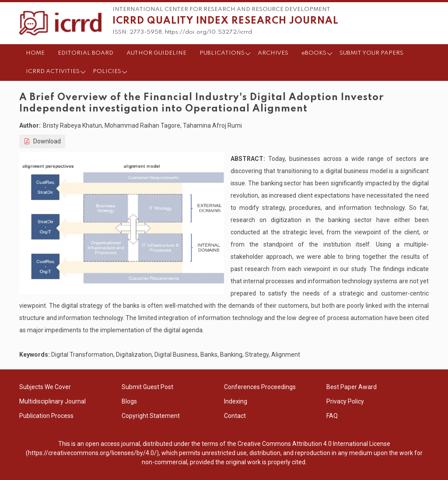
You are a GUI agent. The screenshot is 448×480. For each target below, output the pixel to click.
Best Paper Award (352, 387)
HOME (35, 53)
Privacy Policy (345, 401)
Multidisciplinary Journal (52, 401)
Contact (235, 416)
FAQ (332, 416)
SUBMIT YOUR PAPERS (371, 53)
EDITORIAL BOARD (86, 53)
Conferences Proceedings (260, 387)
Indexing (236, 401)
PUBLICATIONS (222, 53)
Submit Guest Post (147, 387)
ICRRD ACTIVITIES (53, 71)
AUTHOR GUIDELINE (156, 53)
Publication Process (46, 416)
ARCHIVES (273, 53)
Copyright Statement (151, 416)
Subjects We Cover (45, 387)
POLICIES (107, 71)
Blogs (129, 401)
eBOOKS (314, 53)
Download (42, 141)
